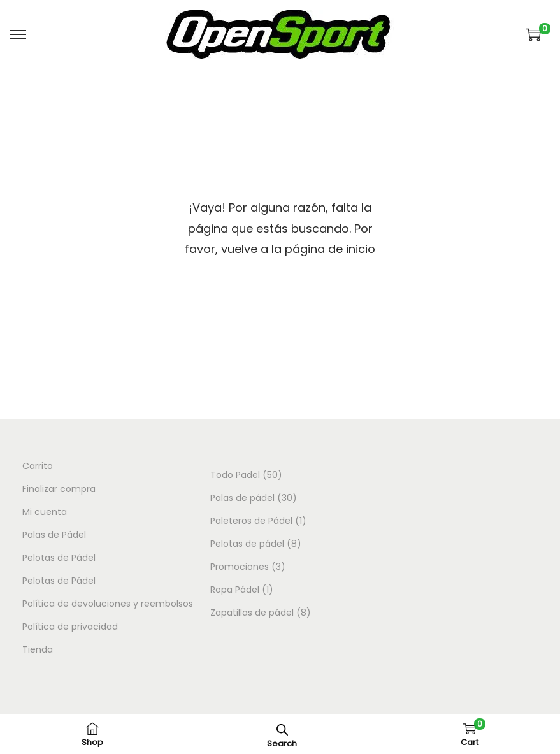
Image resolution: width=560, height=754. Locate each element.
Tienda (38, 649)
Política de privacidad (70, 627)
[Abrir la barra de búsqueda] (282, 729)
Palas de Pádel (54, 535)
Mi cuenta (45, 512)
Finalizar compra (59, 489)
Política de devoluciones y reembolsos (108, 604)
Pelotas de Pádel (59, 558)
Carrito (38, 466)
